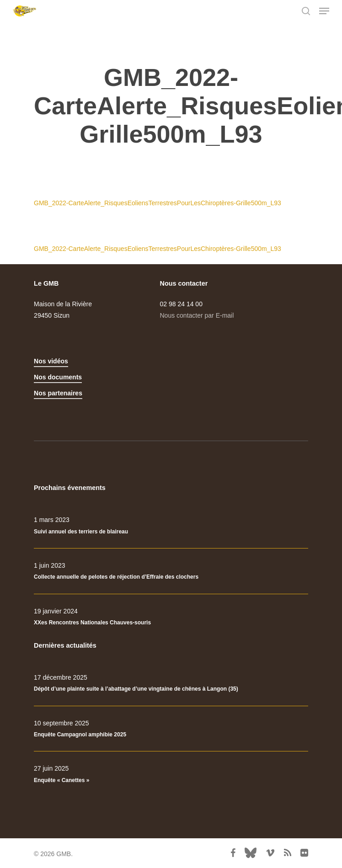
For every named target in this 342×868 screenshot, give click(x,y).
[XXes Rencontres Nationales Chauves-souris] (171, 617)
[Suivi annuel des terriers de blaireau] (171, 526)
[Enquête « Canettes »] (171, 774)
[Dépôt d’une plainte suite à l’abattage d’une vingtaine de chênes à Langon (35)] (171, 683)
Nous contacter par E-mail (197, 315)
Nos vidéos (51, 361)
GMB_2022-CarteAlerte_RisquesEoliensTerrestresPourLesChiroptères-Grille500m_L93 (158, 203)
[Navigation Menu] (324, 11)
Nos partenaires (58, 393)
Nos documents (58, 377)
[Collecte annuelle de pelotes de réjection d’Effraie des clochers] (171, 571)
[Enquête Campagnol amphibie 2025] (171, 729)
